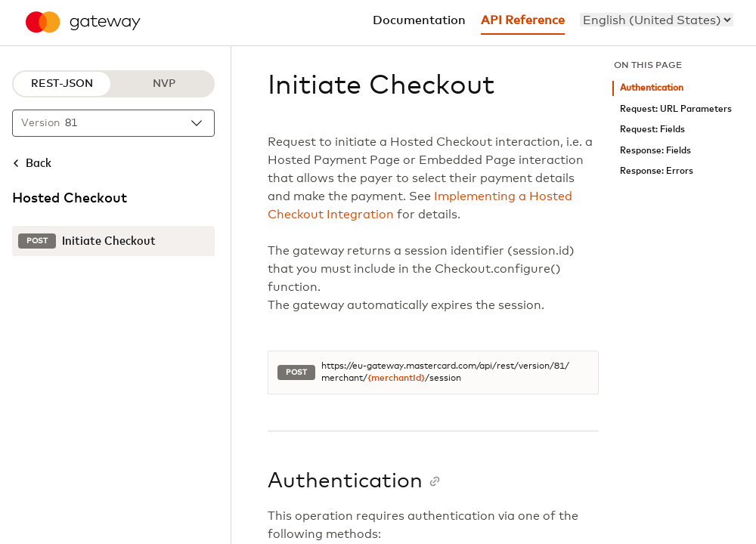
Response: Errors (657, 171)
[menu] (657, 20)
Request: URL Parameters (676, 109)
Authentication (652, 88)
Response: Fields (655, 151)
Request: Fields (652, 130)
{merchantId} (396, 379)
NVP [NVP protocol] (164, 84)
